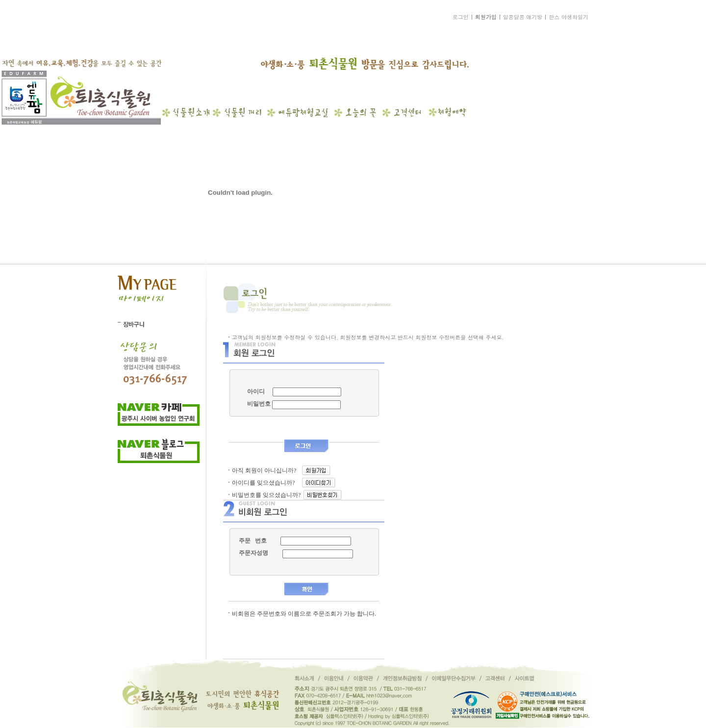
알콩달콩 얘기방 (523, 17)
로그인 (461, 17)
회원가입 (486, 17)
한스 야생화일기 (568, 17)
